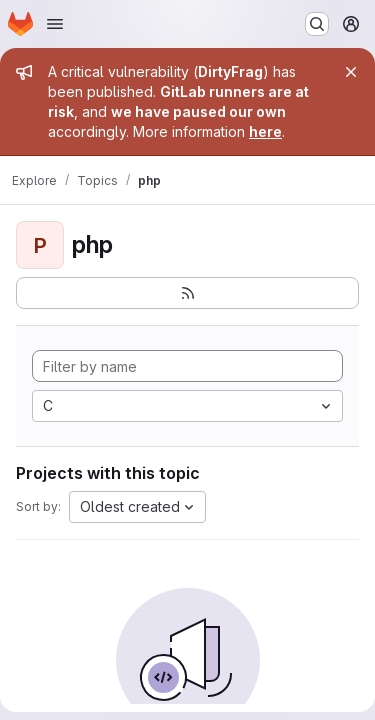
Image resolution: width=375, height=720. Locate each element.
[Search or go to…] (317, 24)
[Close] (351, 72)
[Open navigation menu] (55, 24)
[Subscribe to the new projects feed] (187, 293)
